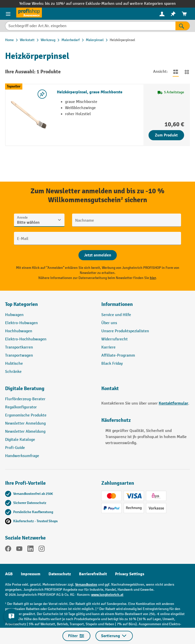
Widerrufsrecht (115, 339)
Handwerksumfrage (22, 456)
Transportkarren (19, 347)
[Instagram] (42, 550)
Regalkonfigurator (21, 407)
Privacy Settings (130, 574)
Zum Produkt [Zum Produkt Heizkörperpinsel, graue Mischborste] (166, 135)
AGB (9, 574)
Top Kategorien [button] (21, 304)
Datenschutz (60, 574)
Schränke (13, 372)
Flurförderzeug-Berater (25, 399)
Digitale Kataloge (20, 440)
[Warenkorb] (184, 14)
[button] (49, 391)
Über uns (109, 323)
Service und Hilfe (116, 315)
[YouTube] (19, 550)
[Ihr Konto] (162, 14)
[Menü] (8, 14)
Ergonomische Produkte (26, 415)
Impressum (31, 574)
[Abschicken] (98, 255)
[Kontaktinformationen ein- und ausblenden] (11, 616)
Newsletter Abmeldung (25, 432)
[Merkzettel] (173, 14)
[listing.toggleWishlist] (42, 94)
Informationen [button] (117, 304)
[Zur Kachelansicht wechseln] (187, 72)
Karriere (108, 347)
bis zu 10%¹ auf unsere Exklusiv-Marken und (84, 4)
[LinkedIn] (30, 550)
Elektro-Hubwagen (21, 323)
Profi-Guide (15, 448)
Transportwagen (19, 355)
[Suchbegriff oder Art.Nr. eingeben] (90, 26)
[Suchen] (183, 26)
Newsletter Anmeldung (25, 423)
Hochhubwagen (19, 331)
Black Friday (112, 364)
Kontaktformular (173, 403)
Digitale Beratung (25, 388)
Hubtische (14, 364)
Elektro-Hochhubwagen (26, 339)
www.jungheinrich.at (107, 595)
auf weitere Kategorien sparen (149, 4)
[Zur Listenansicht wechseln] (176, 72)
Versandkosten (86, 585)
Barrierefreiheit (93, 574)
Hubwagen (14, 315)
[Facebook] (8, 550)
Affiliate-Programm (118, 355)
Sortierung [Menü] (114, 636)
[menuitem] (162, 14)
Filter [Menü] (76, 636)
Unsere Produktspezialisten (125, 331)
